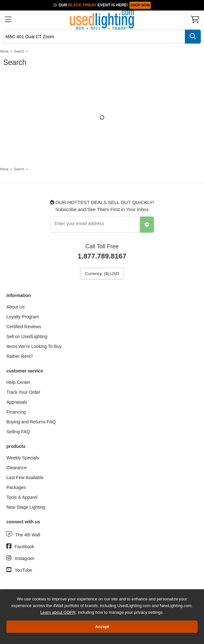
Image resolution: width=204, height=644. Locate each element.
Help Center (18, 382)
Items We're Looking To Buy (34, 346)
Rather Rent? (20, 356)
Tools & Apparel (22, 497)
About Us (16, 307)
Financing (16, 412)
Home (4, 51)
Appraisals (17, 402)
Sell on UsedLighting (27, 336)
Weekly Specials (23, 458)
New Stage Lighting (26, 507)
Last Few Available (25, 478)
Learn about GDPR (58, 612)
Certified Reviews (24, 327)
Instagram (25, 558)
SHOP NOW (140, 5)
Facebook (24, 547)
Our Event (84, 5)
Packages (16, 487)
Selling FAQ (18, 432)
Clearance (17, 468)
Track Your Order (23, 392)
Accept (102, 627)
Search (19, 51)
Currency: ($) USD (102, 274)
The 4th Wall (28, 535)
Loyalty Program (23, 317)
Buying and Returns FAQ (31, 422)
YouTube (23, 570)
